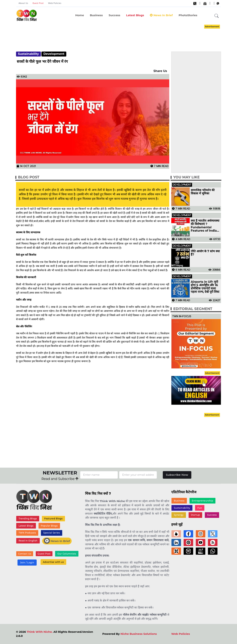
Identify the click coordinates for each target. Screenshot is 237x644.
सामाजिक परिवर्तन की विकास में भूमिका (203, 192)
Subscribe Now (177, 475)
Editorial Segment (193, 309)
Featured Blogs (53, 519)
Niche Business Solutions (139, 634)
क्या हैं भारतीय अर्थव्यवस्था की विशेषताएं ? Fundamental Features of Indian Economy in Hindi (205, 226)
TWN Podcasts (27, 533)
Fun (200, 508)
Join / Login (27, 563)
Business (96, 15)
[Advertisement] (124, 35)
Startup (195, 515)
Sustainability (28, 54)
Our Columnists (67, 554)
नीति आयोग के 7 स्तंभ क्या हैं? (205, 253)
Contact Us (25, 554)
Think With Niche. (40, 632)
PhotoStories (188, 15)
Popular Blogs (49, 526)
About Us (23, 3)
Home (80, 15)
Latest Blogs (135, 15)
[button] (217, 16)
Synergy (179, 515)
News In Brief (57, 541)
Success (114, 15)
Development (54, 54)
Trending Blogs (28, 519)
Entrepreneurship (203, 501)
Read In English (28, 541)
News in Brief (161, 15)
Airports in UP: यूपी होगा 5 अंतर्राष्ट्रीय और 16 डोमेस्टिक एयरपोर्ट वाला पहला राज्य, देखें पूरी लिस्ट (205, 287)
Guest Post (38, 3)
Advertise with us (53, 562)
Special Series (52, 533)
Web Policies (55, 3)
